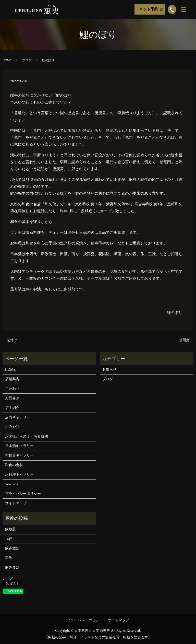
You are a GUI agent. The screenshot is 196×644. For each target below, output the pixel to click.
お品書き (12, 398)
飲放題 (10, 529)
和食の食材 (14, 465)
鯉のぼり (175, 313)
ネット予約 (149, 9)
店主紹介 (12, 408)
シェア (8, 578)
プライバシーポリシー (23, 494)
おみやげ (12, 427)
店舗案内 (12, 379)
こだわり (12, 389)
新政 (9, 558)
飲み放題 (12, 548)
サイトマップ (16, 503)
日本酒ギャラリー (19, 446)
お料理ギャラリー (19, 475)
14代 (9, 539)
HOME (7, 60)
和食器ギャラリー (19, 455)
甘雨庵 (184, 340)
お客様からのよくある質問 (27, 436)
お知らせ (109, 370)
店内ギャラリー (18, 417)
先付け (12, 340)
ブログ (27, 60)
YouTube (12, 484)
